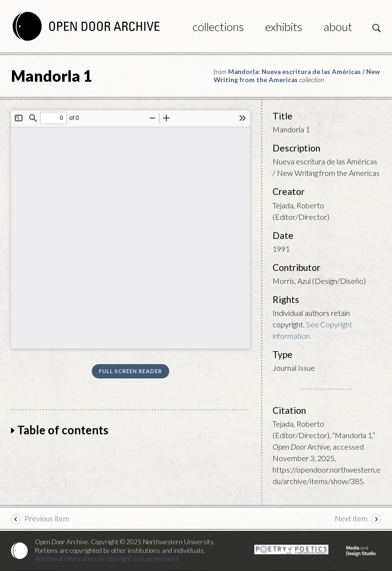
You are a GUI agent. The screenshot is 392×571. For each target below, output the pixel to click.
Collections (218, 27)
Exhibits (284, 27)
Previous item (47, 518)
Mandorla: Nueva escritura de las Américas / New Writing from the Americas (297, 76)
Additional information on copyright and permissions (107, 559)
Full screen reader (131, 371)
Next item (351, 518)
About (338, 27)
